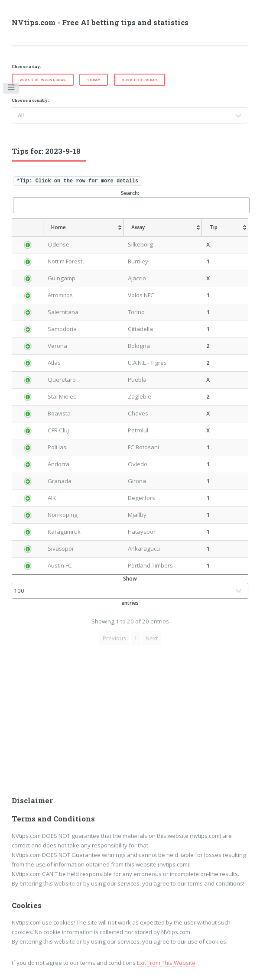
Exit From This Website (166, 963)
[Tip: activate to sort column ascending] (227, 227)
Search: (131, 201)
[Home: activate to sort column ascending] (80, 227)
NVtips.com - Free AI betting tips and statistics (100, 23)
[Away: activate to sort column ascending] (162, 227)
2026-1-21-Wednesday (43, 80)
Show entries (130, 591)
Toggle (11, 89)
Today (94, 80)
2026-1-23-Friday (140, 80)
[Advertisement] (130, 723)
